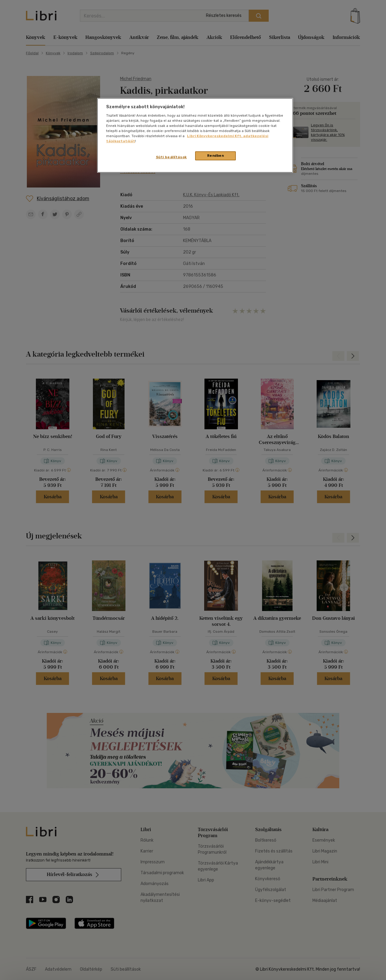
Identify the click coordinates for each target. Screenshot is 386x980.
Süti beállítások (171, 157)
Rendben (216, 156)
